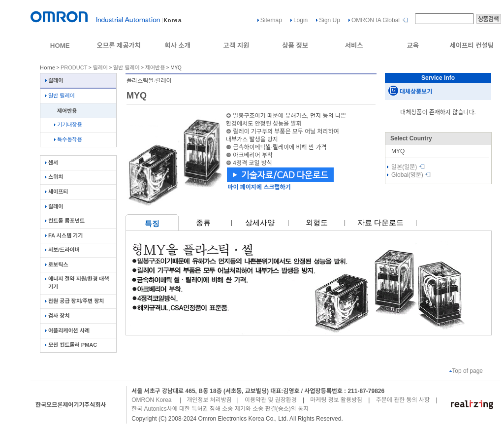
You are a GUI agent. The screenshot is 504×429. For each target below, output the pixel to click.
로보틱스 (57, 264)
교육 (413, 46)
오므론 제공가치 (119, 46)
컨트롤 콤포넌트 (65, 221)
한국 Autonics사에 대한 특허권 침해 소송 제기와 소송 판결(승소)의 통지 (220, 409)
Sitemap (271, 20)
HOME (60, 46)
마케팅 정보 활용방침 (336, 400)
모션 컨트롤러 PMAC (71, 345)
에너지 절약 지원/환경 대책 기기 (77, 282)
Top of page (466, 371)
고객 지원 (236, 46)
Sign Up (330, 20)
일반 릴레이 (126, 67)
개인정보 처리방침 (209, 400)
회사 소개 (177, 46)
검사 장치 (58, 316)
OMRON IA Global (376, 20)
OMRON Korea (151, 400)
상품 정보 (295, 46)
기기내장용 (68, 125)
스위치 (54, 177)
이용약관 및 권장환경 (271, 400)
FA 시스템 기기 (64, 235)
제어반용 (155, 67)
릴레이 (100, 67)
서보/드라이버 (63, 250)
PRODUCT (74, 67)
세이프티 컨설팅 (472, 46)
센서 (52, 163)
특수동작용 (68, 139)
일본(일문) (408, 167)
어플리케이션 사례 (67, 330)
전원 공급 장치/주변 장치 (75, 301)
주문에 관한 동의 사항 (403, 400)
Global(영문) (411, 175)
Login (300, 20)
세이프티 (57, 192)
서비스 (354, 46)
